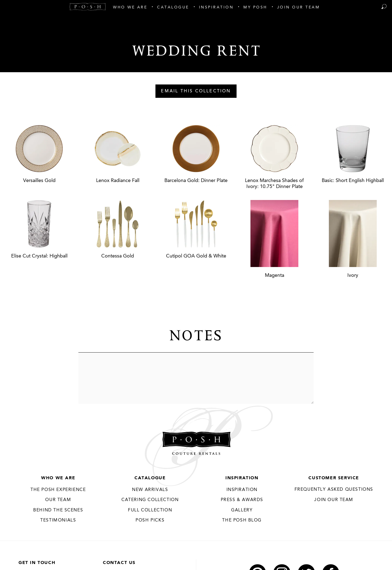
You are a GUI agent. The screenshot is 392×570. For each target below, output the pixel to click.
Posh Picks (150, 521)
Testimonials (58, 521)
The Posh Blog (242, 521)
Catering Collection (150, 500)
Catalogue (150, 478)
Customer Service (334, 478)
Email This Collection (196, 91)
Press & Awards (242, 500)
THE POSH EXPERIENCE (58, 490)
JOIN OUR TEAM (334, 500)
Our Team (58, 500)
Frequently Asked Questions (334, 490)
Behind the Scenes (58, 510)
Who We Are (58, 478)
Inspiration (242, 478)
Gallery (242, 510)
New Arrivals (150, 490)
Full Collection (150, 510)
